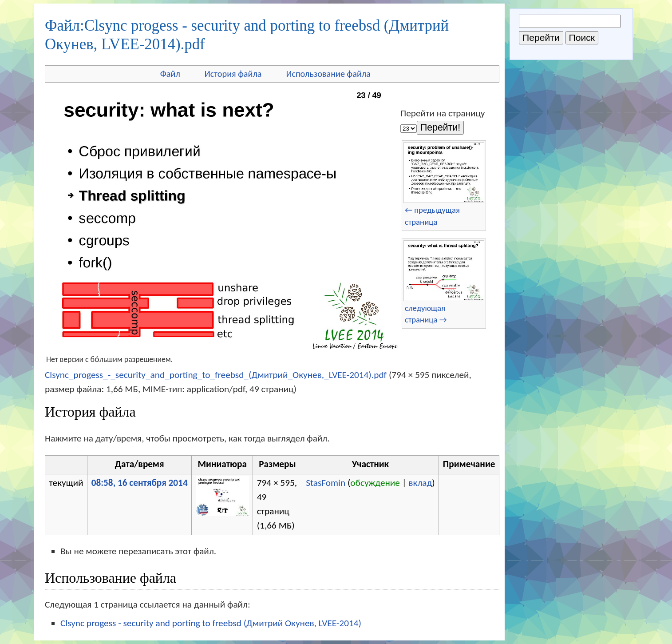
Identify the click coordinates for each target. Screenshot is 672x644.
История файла (233, 74)
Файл (170, 74)
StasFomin (326, 483)
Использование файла (328, 74)
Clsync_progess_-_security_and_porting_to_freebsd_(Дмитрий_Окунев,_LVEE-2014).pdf (216, 375)
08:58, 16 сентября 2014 (140, 483)
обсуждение (375, 483)
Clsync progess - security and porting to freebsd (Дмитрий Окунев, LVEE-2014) (211, 623)
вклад (420, 483)
